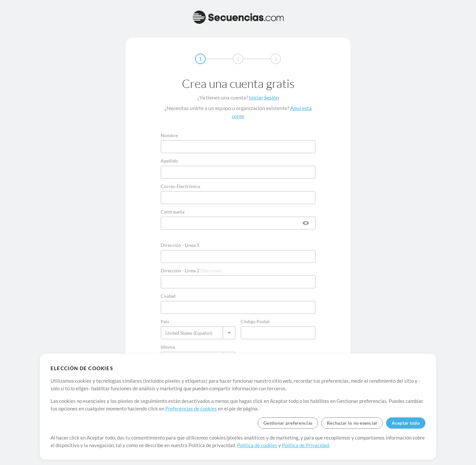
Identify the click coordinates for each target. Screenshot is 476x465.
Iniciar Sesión (264, 97)
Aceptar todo (406, 423)
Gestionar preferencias (288, 423)
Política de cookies (257, 445)
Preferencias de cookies (191, 408)
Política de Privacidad (305, 445)
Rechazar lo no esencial (352, 423)
